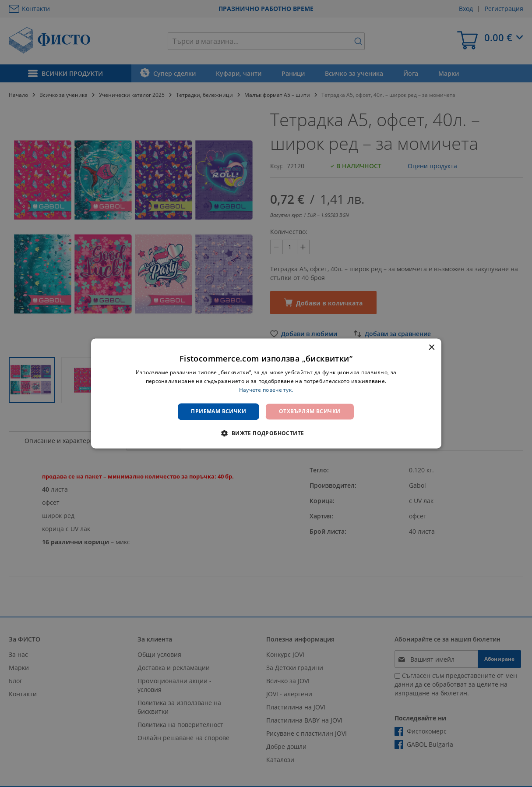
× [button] (432, 348)
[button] (266, 433)
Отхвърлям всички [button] (310, 411)
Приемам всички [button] (218, 411)
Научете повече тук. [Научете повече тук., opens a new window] (266, 390)
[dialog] (266, 393)
